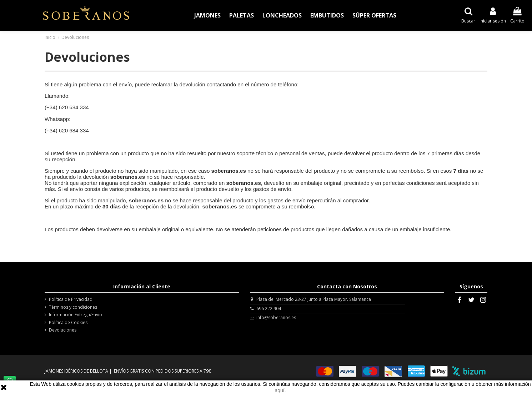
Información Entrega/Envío (76, 315)
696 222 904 (269, 309)
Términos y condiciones (73, 307)
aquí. (280, 390)
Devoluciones (63, 330)
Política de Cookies (68, 323)
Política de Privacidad (71, 299)
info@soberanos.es (276, 317)
